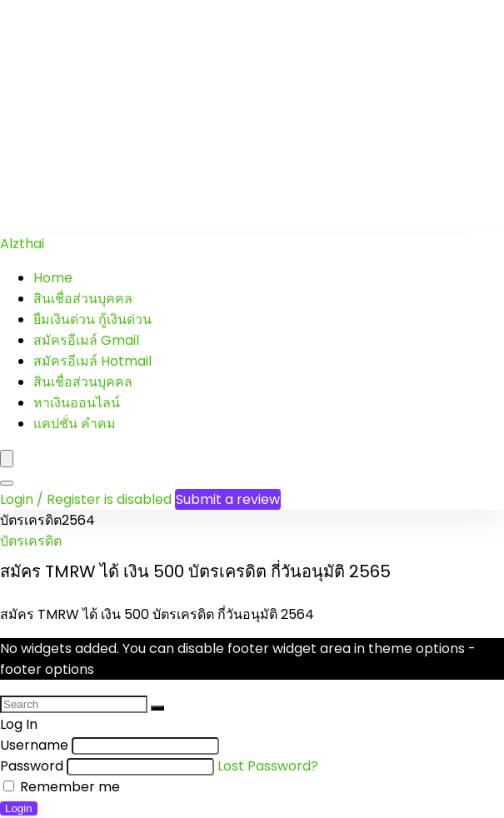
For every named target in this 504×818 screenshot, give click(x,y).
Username (34, 745)
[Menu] (7, 459)
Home (53, 278)
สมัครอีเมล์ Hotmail (92, 361)
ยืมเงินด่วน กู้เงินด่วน (92, 319)
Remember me (62, 787)
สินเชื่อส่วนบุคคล (83, 299)
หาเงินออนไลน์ (77, 403)
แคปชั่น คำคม (75, 424)
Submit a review (228, 499)
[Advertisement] (252, 117)
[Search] (7, 483)
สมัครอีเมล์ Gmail (86, 340)
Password (32, 766)
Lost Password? (268, 766)
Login (19, 808)
